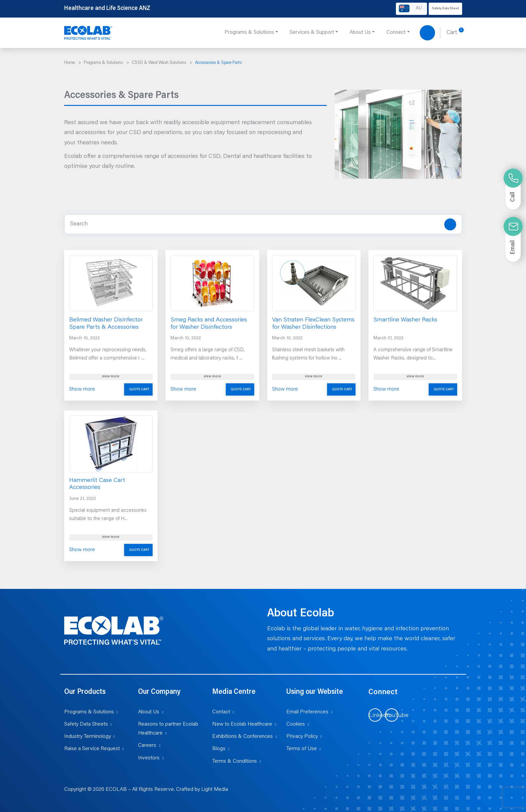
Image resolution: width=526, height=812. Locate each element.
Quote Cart (139, 390)
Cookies (296, 724)
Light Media (215, 789)
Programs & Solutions (89, 712)
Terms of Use (302, 749)
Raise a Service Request (92, 749)
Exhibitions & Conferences (242, 737)
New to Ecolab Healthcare (242, 724)
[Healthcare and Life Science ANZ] (88, 33)
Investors (149, 758)
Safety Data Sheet (445, 9)
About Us (149, 712)
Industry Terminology (88, 737)
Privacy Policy (302, 737)
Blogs (219, 749)
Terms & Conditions (235, 761)
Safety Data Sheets (86, 724)
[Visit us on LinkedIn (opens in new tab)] (375, 715)
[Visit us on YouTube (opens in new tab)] (392, 715)
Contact (221, 712)
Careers (147, 745)
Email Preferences (307, 712)
